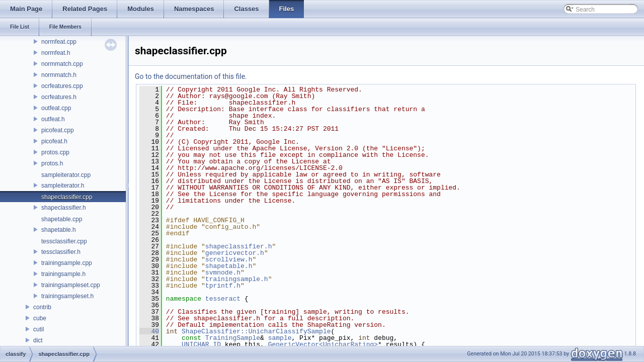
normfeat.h (56, 53)
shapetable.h (59, 230)
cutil (38, 329)
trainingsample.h (63, 274)
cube (40, 318)
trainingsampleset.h (67, 296)
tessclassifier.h (61, 252)
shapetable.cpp (62, 219)
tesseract (223, 299)
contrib (42, 307)
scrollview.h (229, 259)
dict (38, 340)
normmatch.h (59, 75)
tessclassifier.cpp (64, 241)
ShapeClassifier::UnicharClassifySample (256, 331)
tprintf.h (223, 286)
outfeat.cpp (56, 108)
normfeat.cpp (59, 42)
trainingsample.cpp (67, 263)
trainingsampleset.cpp (71, 285)
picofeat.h (54, 141)
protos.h (52, 163)
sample (280, 338)
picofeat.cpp (58, 130)
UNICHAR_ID (201, 344)
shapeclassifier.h (64, 208)
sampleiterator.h (63, 186)
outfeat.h (53, 119)
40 (149, 331)
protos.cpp (55, 152)
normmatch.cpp (62, 64)
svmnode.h (223, 273)
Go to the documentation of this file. (191, 76)
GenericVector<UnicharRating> (323, 344)
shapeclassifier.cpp (67, 197)
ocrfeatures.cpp (62, 86)
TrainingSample (233, 338)
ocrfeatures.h (59, 97)
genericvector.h (235, 253)
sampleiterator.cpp (66, 175)
